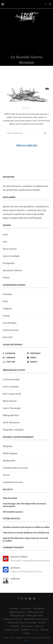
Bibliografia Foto (36, 612)
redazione (15, 579)
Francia (6, 316)
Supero (26, 640)
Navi (5, 242)
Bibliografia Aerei (18, 612)
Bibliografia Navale (13, 619)
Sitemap (44, 630)
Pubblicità (26, 630)
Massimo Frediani (19, 557)
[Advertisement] (26, 39)
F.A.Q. (36, 630)
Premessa (39, 626)
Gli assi (6, 475)
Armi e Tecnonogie (12, 408)
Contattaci (14, 608)
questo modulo (33, 190)
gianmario (15, 568)
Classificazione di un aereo (15, 468)
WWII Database (10, 453)
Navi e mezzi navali (12, 394)
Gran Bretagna (10, 323)
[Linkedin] (14, 358)
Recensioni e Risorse (12, 270)
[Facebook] (14, 353)
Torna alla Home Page (26, 145)
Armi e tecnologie (11, 256)
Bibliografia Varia (11, 415)
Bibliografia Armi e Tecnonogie (22, 622)
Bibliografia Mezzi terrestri (36, 619)
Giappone (7, 308)
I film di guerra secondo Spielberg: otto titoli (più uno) (26, 533)
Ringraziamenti (12, 630)
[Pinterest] (39, 353)
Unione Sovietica (11, 330)
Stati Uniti (8, 337)
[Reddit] (39, 362)
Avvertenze (26, 608)
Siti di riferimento (11, 422)
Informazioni (27, 626)
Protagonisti (9, 263)
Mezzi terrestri (10, 249)
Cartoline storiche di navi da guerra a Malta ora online (26, 527)
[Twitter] (14, 362)
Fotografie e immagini (13, 430)
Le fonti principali (11, 379)
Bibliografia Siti (17, 615)
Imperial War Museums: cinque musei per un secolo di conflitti (26, 539)
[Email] (39, 358)
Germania (7, 294)
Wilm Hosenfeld (10, 498)
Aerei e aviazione (11, 387)
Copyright (14, 626)
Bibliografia (39, 608)
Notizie (6, 277)
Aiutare (27, 633)
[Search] (50, 4)
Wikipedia (8, 446)
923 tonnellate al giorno (13, 512)
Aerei (5, 234)
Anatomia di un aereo (13, 482)
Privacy (42, 622)
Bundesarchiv (9, 461)
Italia (5, 301)
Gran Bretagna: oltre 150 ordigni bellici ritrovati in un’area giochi (25, 505)
